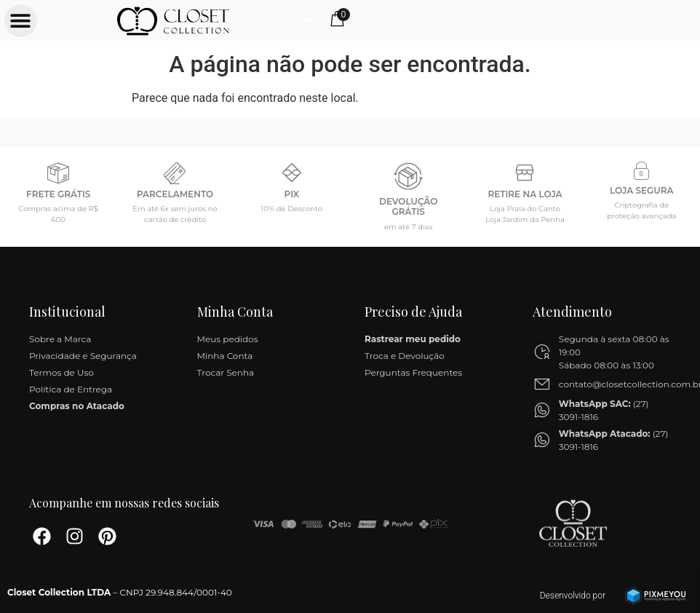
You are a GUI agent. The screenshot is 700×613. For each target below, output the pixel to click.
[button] (20, 20)
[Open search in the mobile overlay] (654, 17)
